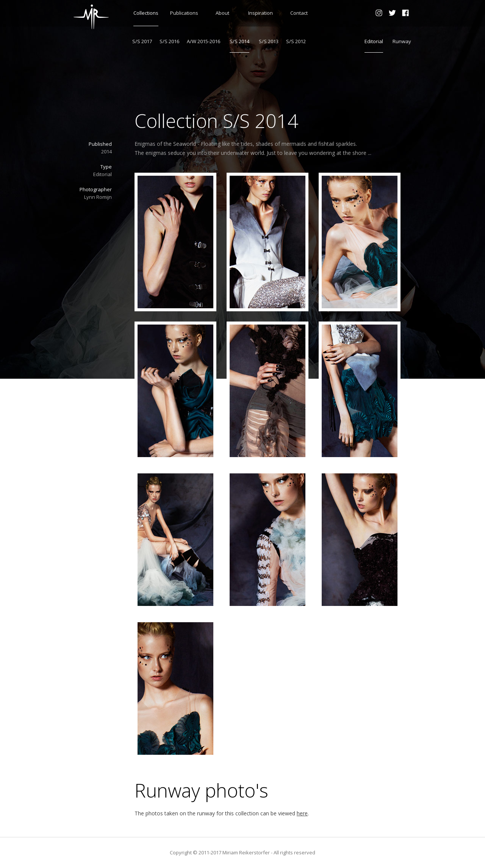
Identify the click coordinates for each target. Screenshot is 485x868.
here (302, 813)
